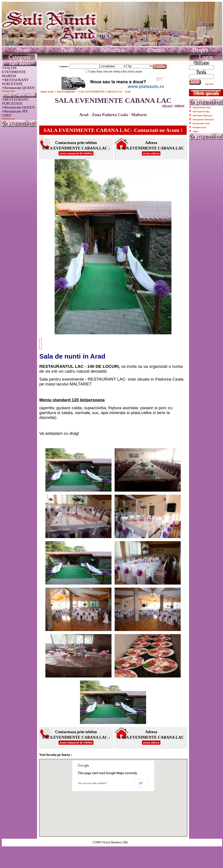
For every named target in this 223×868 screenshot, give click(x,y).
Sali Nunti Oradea (201, 112)
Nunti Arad (47, 92)
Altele (195, 131)
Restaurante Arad (201, 123)
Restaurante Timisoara (203, 119)
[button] (113, 794)
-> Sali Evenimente (64, 92)
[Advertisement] (19, 195)
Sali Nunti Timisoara (202, 116)
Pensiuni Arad (199, 127)
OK (141, 783)
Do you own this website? (92, 783)
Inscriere (210, 84)
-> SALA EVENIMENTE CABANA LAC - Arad (103, 92)
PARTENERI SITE (202, 108)
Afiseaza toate (8, 91)
